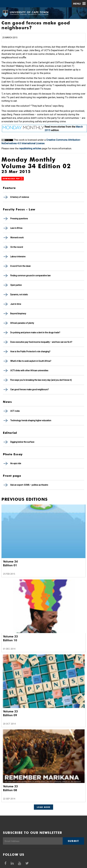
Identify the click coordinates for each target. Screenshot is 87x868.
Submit (73, 841)
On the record (17, 247)
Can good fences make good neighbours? (29, 390)
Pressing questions (19, 219)
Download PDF (13, 179)
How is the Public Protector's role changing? (30, 352)
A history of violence (20, 197)
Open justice (16, 285)
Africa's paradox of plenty (22, 323)
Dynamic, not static (19, 295)
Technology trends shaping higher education (31, 420)
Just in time (16, 304)
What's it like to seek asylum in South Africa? (31, 361)
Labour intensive (18, 257)
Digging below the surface (22, 442)
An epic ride (16, 463)
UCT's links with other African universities (29, 371)
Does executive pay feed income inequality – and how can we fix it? (41, 342)
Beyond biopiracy (18, 314)
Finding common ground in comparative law (30, 276)
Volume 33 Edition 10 (10, 638)
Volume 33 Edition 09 (10, 713)
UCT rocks (15, 411)
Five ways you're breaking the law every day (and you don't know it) (41, 380)
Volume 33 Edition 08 (10, 788)
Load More (43, 807)
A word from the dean (20, 266)
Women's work (17, 238)
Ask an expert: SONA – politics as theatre (29, 485)
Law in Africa (16, 228)
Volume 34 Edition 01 (10, 563)
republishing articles (30, 148)
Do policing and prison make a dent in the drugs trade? (35, 333)
